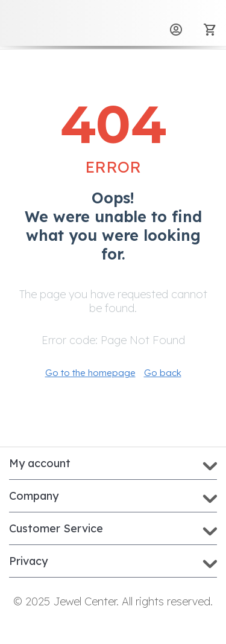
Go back (163, 373)
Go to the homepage (90, 373)
